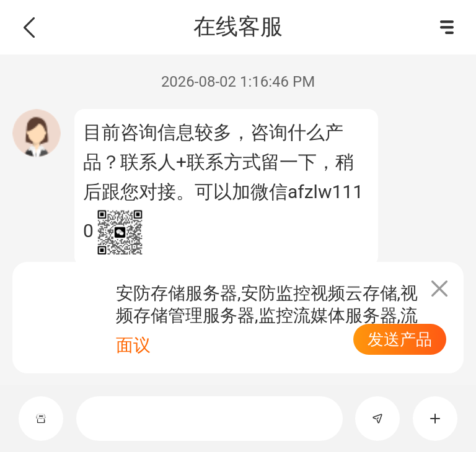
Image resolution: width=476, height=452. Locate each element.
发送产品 (400, 339)
